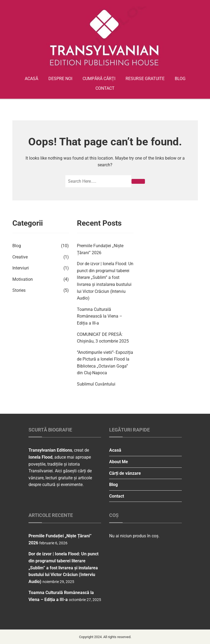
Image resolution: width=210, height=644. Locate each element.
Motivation (23, 279)
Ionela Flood (40, 457)
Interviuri (21, 268)
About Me (119, 462)
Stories (19, 290)
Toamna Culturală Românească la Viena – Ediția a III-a (100, 316)
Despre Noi (60, 79)
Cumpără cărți (99, 79)
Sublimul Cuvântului (96, 384)
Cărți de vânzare (125, 473)
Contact (105, 88)
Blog (180, 79)
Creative (20, 257)
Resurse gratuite (145, 79)
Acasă (31, 79)
